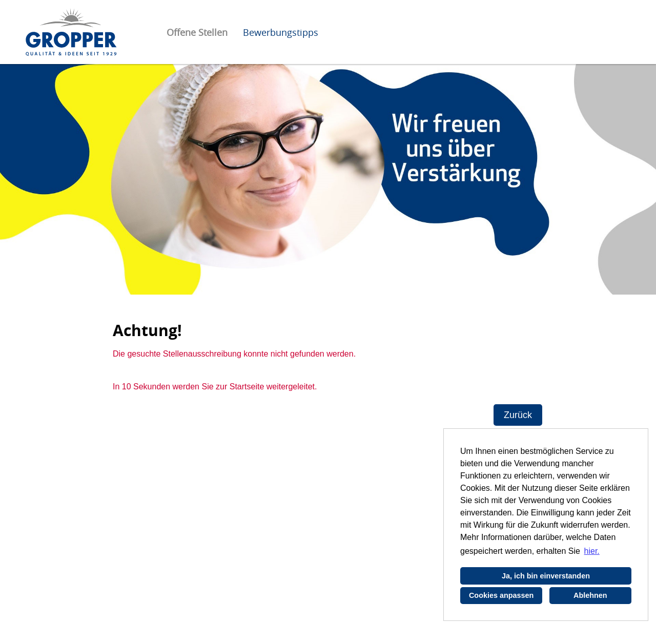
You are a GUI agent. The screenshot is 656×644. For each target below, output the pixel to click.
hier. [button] (592, 551)
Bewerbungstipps (281, 32)
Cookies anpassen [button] (501, 595)
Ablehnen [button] (590, 595)
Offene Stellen (197, 32)
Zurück (518, 415)
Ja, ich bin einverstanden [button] (546, 576)
